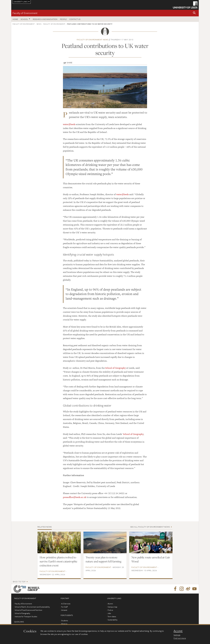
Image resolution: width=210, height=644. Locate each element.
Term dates (112, 616)
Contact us (75, 19)
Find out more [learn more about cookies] (180, 638)
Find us (110, 610)
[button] (194, 13)
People (63, 19)
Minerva (64, 624)
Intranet (64, 610)
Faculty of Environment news (93, 40)
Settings (177, 635)
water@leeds (69, 124)
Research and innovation (45, 19)
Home (15, 19)
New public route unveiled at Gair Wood (151, 559)
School (24, 19)
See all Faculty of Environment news (150, 527)
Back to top (19, 582)
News (39, 24)
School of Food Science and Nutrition (28, 610)
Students (65, 621)
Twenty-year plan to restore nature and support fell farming (103, 559)
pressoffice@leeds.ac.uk (75, 497)
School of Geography (116, 368)
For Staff (64, 607)
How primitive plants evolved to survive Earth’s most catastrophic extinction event (59, 561)
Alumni (110, 604)
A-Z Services (66, 604)
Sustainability (113, 620)
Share (69, 63)
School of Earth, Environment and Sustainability (32, 607)
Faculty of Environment (25, 13)
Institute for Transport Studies (26, 616)
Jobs (109, 613)
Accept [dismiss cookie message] (178, 631)
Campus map (112, 607)
